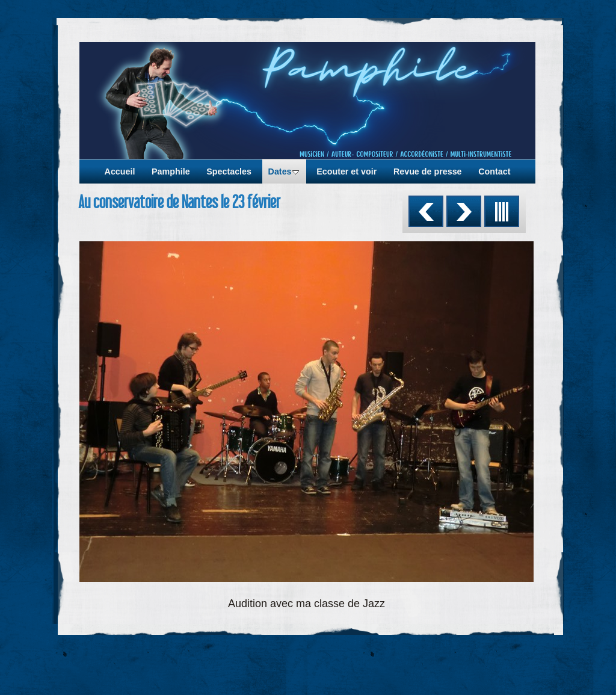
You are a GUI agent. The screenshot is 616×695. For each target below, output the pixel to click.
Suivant (464, 211)
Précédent (426, 211)
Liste (502, 211)
